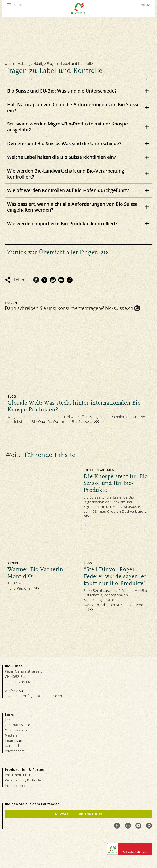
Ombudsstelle (16, 730)
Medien (11, 735)
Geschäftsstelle (17, 725)
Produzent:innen (18, 775)
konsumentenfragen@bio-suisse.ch (96, 308)
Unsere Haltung (17, 64)
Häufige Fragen (46, 64)
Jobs (8, 720)
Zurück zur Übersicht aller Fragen (53, 252)
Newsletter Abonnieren (78, 814)
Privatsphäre (15, 751)
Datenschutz (15, 746)
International (15, 785)
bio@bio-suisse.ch (20, 690)
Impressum (14, 740)
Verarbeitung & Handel (23, 780)
